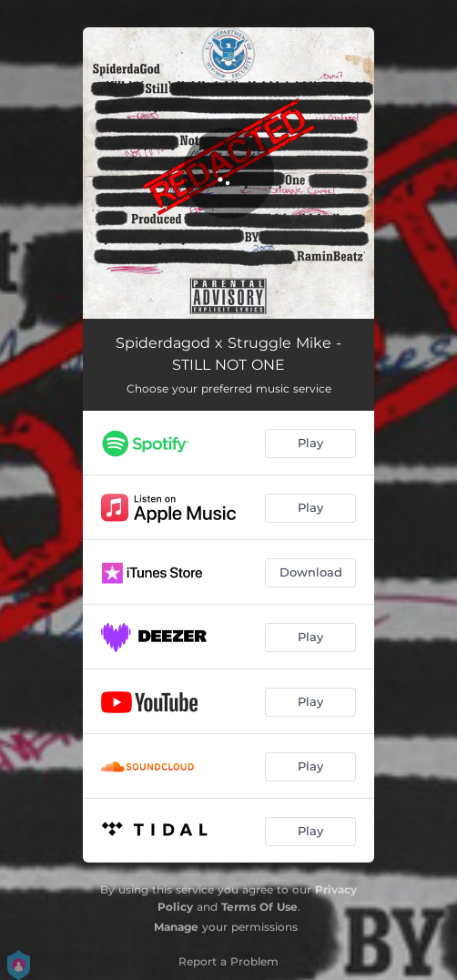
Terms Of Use (259, 907)
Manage (176, 927)
